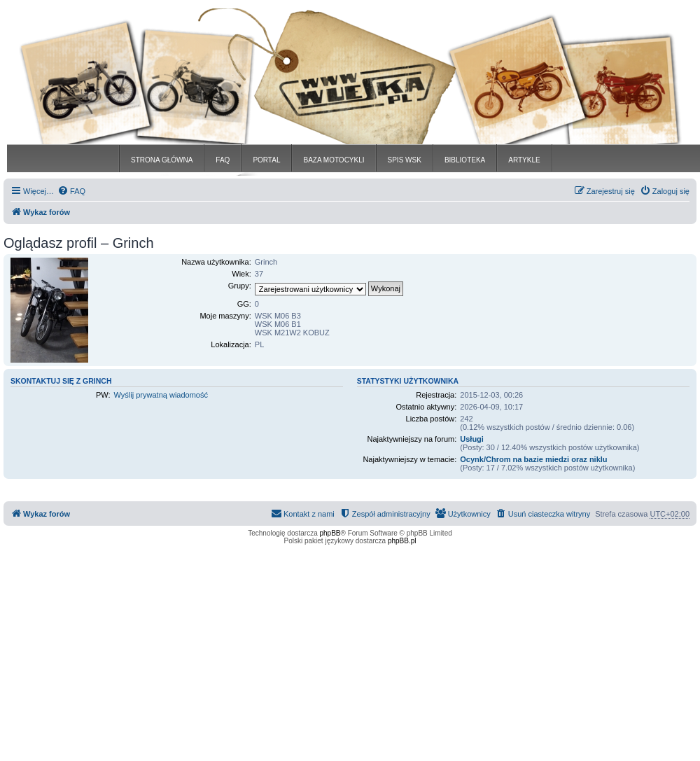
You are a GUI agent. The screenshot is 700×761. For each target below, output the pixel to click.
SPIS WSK (405, 160)
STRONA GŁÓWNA (162, 160)
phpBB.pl (402, 541)
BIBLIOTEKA (465, 160)
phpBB (330, 533)
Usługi (472, 439)
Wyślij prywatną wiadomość (161, 395)
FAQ (223, 160)
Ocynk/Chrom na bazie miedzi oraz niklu (533, 459)
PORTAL (266, 160)
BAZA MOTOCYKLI (334, 160)
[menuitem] (71, 191)
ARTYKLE (524, 160)
